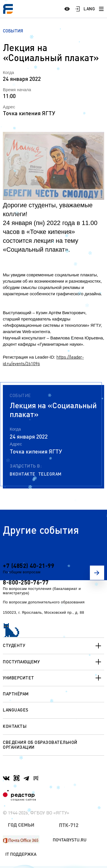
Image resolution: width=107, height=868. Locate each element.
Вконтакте (23, 474)
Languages (16, 710)
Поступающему (53, 662)
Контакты (15, 726)
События (13, 31)
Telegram (50, 474)
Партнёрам (16, 694)
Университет (53, 678)
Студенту (53, 646)
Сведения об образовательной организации (40, 745)
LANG (89, 9)
